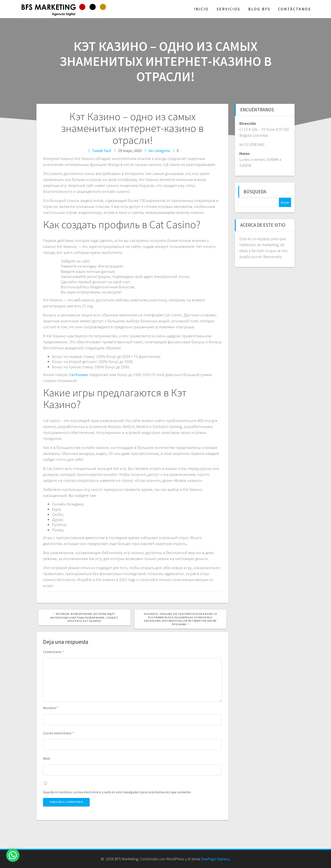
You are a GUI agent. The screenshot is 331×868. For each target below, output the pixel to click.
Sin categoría (159, 151)
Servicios (228, 9)
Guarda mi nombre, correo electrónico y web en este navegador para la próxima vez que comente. (117, 792)
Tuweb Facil (101, 151)
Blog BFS (259, 9)
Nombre (51, 708)
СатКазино (79, 375)
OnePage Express (215, 859)
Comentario (53, 652)
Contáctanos (294, 9)
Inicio (201, 9)
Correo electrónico (58, 733)
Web (46, 758)
